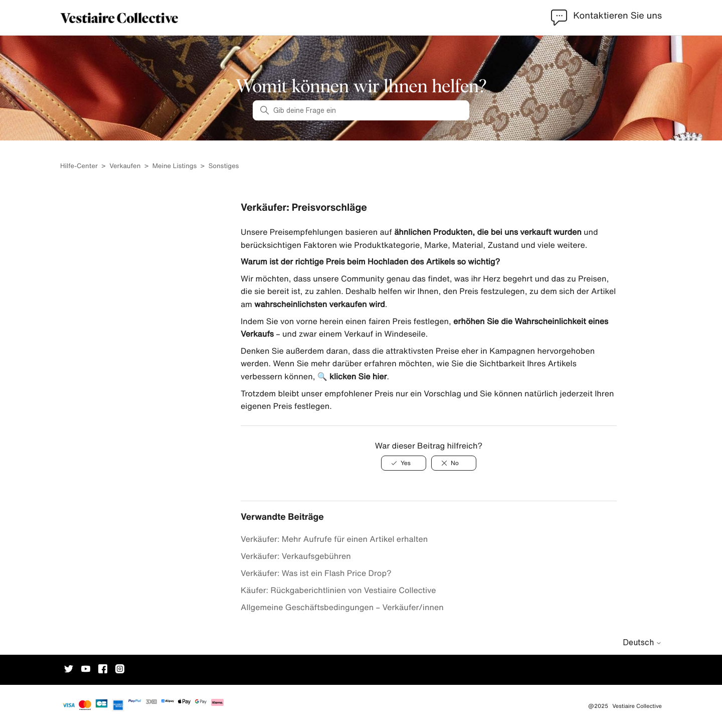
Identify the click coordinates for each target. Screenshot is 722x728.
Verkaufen (125, 166)
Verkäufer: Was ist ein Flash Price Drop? (316, 573)
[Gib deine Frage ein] (361, 110)
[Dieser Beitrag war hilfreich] (404, 463)
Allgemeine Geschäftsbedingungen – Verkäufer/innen (342, 607)
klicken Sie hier (358, 376)
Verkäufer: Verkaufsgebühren (296, 556)
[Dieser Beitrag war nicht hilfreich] (454, 463)
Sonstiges (224, 166)
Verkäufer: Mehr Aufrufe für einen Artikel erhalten (334, 539)
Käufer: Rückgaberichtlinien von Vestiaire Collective (338, 590)
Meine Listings (175, 166)
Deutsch (642, 642)
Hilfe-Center (80, 166)
